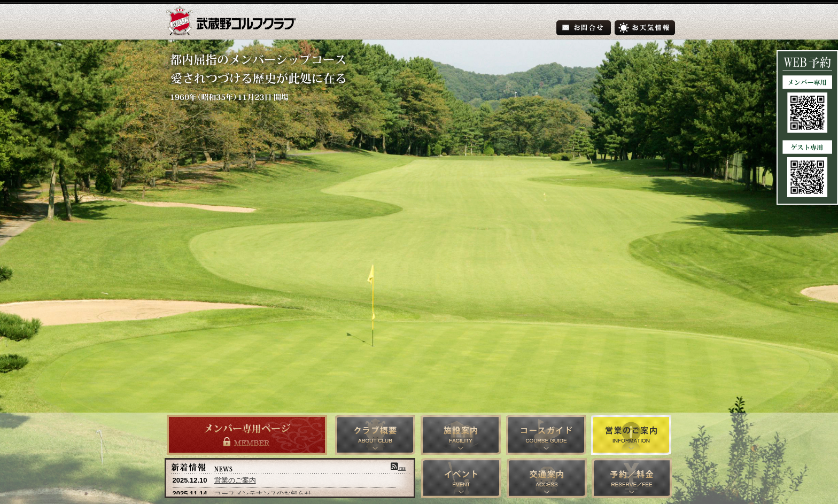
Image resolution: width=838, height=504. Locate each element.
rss (398, 468)
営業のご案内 (235, 480)
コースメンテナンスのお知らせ (263, 494)
